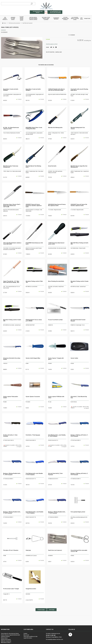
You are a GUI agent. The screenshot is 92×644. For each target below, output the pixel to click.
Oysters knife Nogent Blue (33, 358)
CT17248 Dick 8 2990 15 (76, 479)
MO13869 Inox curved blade (31, 287)
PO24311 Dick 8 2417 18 (31, 517)
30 (28, 293)
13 (73, 446)
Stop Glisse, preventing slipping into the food (79, 518)
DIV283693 (50, 556)
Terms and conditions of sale (30, 636)
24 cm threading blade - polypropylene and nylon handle (35, 95)
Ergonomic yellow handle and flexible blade (57, 94)
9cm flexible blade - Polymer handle (78, 248)
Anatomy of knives (5, 636)
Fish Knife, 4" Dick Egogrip (33, 435)
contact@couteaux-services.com (55, 639)
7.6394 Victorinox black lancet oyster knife (56, 243)
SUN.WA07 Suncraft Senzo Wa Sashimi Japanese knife (79, 205)
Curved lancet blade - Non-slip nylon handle (57, 248)
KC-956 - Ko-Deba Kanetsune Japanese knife (11, 128)
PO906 (27, 363)
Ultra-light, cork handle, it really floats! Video (56, 287)
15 (5, 408)
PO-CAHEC (28, 402)
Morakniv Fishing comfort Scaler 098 (12, 320)
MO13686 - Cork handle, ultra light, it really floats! (79, 95)
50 (28, 100)
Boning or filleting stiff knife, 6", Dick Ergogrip (79, 474)
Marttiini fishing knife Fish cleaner (78, 128)
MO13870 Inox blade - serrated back (78, 287)
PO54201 (50, 363)
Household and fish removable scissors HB (79, 551)
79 (50, 177)
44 (5, 100)
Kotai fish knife (52, 166)
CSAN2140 (50, 325)
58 (5, 369)
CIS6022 (72, 556)
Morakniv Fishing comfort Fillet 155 (34, 282)
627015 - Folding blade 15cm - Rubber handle (56, 134)
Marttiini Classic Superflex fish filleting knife (79, 167)
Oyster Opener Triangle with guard (56, 359)
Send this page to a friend (52, 44)
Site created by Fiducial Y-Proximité (83, 622)
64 (73, 216)
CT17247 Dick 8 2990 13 (76, 440)
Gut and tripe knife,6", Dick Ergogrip (55, 474)
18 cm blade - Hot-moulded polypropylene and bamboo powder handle (12, 249)
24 (5, 216)
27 (5, 293)
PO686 (5, 556)
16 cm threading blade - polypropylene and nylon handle (12, 95)
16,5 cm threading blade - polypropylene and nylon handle (34, 134)
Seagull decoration (31, 589)
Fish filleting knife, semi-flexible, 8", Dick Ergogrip (57, 436)
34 (73, 562)
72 (50, 216)
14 (50, 369)
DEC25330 (28, 594)
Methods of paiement (6, 641)
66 (28, 177)
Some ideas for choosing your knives (10, 633)
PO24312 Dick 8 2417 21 (53, 440)
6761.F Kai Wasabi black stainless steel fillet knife (12, 243)
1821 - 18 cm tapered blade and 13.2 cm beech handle (11, 287)
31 (73, 100)
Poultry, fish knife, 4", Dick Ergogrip (10, 436)
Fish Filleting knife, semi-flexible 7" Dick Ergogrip (34, 513)
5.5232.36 (5, 363)
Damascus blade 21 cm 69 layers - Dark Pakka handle (34, 210)
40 (5, 139)
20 (28, 523)
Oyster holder (74, 358)
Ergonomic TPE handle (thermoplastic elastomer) (11, 210)
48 (28, 139)
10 (50, 408)
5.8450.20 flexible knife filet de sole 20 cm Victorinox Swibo (56, 90)
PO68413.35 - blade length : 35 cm (78, 325)
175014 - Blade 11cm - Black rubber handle (12, 171)
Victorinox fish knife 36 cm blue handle (12, 359)
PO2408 (5, 402)
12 (31, 600)
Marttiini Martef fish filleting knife (33, 167)
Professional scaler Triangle (11, 589)
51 (5, 177)
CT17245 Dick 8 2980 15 (8, 517)
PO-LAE (50, 402)
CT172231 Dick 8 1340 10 (8, 440)
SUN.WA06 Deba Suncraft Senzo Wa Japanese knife (57, 205)
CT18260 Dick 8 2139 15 (53, 479)
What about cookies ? (6, 642)
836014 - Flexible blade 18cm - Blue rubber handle (34, 172)
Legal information (28, 638)
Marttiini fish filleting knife (55, 128)
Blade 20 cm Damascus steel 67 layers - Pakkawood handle (34, 249)
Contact (25, 633)
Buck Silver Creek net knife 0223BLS (11, 90)
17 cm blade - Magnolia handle (55, 210)
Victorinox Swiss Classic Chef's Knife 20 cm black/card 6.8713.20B (12, 206)
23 (50, 100)
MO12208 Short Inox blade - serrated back (12, 325)
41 (5, 254)
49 (73, 177)
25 (73, 523)
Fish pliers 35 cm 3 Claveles (11, 550)
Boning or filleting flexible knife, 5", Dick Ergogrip (12, 474)
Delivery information (6, 639)
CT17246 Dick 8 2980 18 (53, 517)
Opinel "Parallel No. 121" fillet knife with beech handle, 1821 (11, 282)
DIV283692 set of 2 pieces (31, 556)
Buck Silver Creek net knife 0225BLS (33, 90)
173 (28, 216)
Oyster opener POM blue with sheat (56, 397)
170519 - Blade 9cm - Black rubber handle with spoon (79, 134)
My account (26, 635)
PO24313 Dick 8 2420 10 (31, 440)
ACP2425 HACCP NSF (30, 325)
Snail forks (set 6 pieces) (10, 27)
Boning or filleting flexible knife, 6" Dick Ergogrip (12, 513)
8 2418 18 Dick (74, 402)
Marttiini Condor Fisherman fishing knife (11, 167)
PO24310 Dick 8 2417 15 (31, 479)
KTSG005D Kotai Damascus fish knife (34, 243)
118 (28, 254)
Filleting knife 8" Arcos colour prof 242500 (34, 320)
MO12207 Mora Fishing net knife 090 (79, 243)
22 (50, 254)
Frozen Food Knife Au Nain (55, 320)
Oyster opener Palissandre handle (11, 397)
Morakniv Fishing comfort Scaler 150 (80, 282)
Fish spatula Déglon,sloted (78, 512)
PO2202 (72, 363)
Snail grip (28, 550)
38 (5, 600)
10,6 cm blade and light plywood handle (11, 133)
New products (4, 638)
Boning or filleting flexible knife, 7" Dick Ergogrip (57, 513)
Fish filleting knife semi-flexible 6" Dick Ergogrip (34, 474)
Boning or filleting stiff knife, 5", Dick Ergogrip (79, 436)
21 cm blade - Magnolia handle (77, 210)
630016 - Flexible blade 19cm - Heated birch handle (80, 172)
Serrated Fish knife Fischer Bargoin (78, 320)
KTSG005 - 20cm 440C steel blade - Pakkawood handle (55, 172)
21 (28, 331)
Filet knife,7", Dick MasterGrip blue (79, 397)
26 (73, 139)
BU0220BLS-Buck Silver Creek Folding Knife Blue (34, 128)
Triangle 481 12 (6, 594)
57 (50, 139)
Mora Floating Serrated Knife (56, 281)
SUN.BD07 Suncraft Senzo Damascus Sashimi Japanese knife (34, 206)
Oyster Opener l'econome (33, 397)
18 (28, 485)
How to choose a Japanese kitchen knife (10, 635)
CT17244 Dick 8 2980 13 (8, 479)
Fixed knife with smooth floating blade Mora (79, 90)
